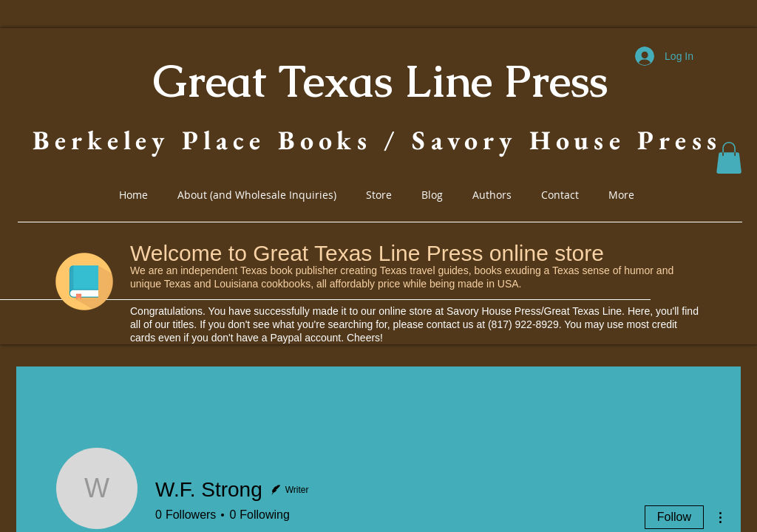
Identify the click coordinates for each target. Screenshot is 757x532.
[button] (729, 158)
